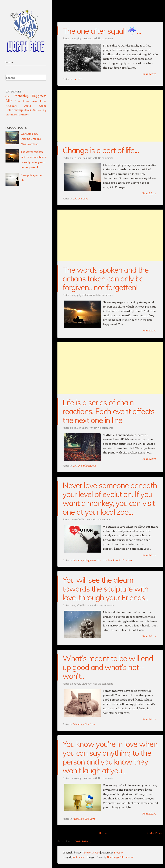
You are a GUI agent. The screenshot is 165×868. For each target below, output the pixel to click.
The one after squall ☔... (102, 31)
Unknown (87, 38)
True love (127, 560)
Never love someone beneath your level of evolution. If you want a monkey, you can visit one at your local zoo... (110, 499)
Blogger (118, 852)
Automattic (79, 857)
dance (8, 96)
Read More (149, 74)
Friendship (78, 560)
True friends (12, 114)
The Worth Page (91, 852)
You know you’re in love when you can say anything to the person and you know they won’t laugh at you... (110, 757)
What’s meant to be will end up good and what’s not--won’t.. (108, 667)
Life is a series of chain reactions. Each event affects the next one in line (108, 411)
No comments (106, 38)
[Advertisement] (110, 116)
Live (80, 79)
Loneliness (30, 101)
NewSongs (11, 106)
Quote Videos (35, 106)
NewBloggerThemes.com (121, 857)
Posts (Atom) (83, 841)
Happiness (90, 560)
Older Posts (155, 833)
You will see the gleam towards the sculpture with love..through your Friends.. (105, 589)
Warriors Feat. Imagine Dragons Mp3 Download (31, 139)
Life (74, 79)
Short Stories (33, 110)
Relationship (89, 466)
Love (85, 198)
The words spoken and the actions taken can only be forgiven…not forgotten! (106, 279)
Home (9, 62)
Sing (44, 110)
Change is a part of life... (101, 150)
